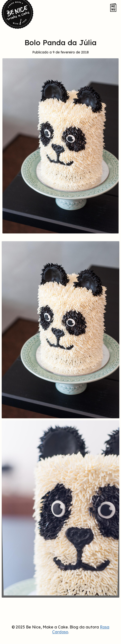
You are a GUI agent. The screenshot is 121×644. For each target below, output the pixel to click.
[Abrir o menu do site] (113, 8)
